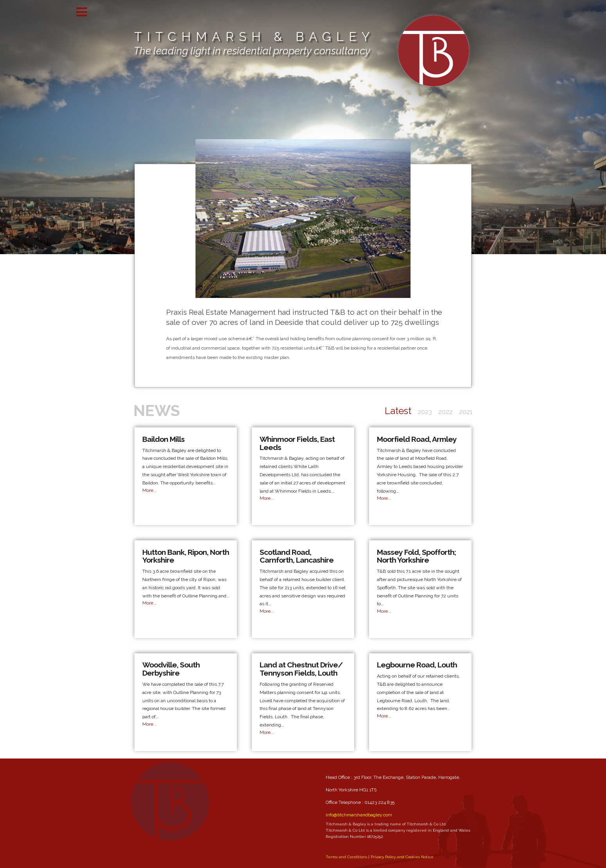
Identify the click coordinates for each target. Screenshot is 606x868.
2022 (446, 412)
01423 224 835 (379, 802)
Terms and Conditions (346, 857)
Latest (398, 411)
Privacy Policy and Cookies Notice (402, 857)
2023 (425, 412)
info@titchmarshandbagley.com (359, 815)
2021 (466, 412)
